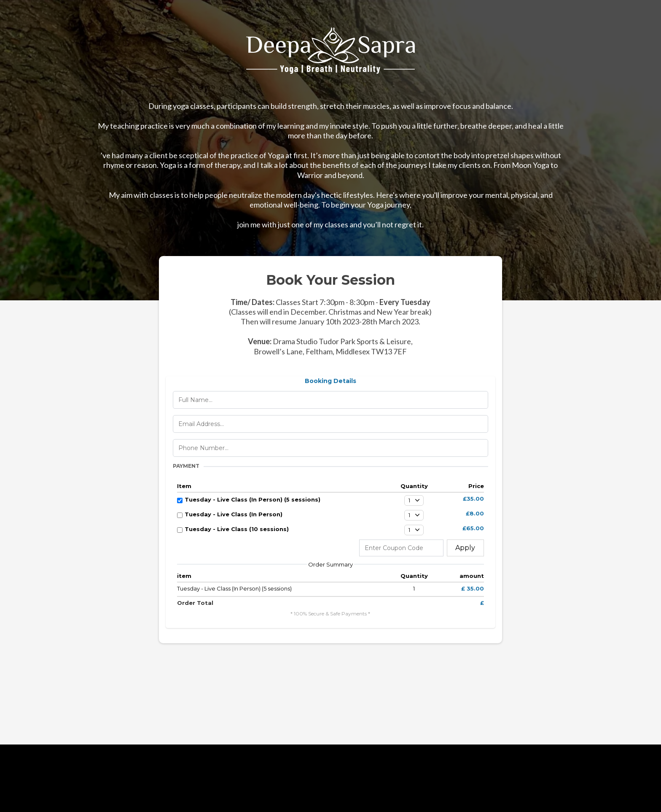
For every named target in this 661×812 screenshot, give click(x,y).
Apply (465, 548)
